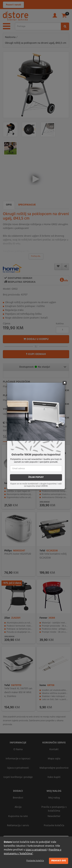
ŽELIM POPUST (36, 477)
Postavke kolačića (35, 861)
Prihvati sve (59, 861)
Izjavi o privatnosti (36, 850)
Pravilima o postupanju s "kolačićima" (33, 852)
